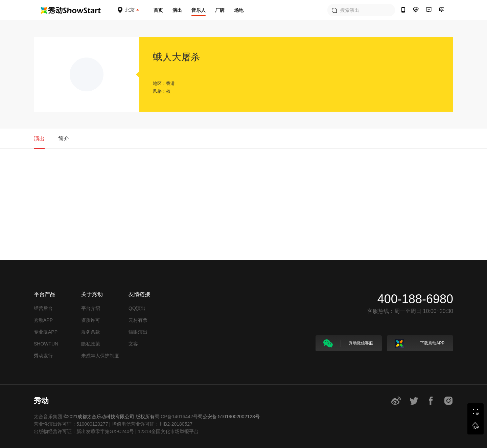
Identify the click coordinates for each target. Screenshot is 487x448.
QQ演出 (137, 308)
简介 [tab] (64, 139)
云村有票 (138, 320)
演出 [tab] (39, 139)
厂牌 (220, 10)
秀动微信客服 (348, 343)
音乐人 (199, 10)
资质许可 (91, 320)
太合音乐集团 (48, 417)
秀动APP (43, 320)
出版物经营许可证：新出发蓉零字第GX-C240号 (84, 431)
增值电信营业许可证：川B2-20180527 (152, 424)
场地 (239, 10)
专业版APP (46, 332)
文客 (133, 344)
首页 (158, 10)
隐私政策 (91, 344)
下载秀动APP (420, 343)
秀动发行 (43, 356)
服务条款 (91, 332)
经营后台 (43, 308)
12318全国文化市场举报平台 (168, 431)
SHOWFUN (46, 344)
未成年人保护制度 (100, 356)
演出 (177, 10)
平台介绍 (91, 308)
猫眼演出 (138, 332)
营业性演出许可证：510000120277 (71, 424)
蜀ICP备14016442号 (176, 417)
